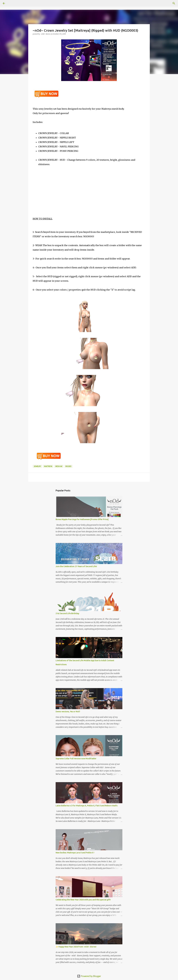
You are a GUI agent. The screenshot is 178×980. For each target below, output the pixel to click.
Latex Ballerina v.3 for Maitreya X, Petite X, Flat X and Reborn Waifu (87, 806)
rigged (68, 466)
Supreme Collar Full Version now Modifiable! (76, 759)
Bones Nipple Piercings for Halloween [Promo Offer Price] (82, 519)
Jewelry (37, 466)
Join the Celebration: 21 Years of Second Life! (76, 566)
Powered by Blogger (89, 976)
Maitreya (48, 466)
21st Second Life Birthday (67, 613)
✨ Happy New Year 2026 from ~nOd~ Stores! (76, 947)
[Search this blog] (161, 3)
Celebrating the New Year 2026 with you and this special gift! (83, 900)
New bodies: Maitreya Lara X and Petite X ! (75, 853)
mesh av (59, 466)
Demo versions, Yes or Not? (68, 712)
